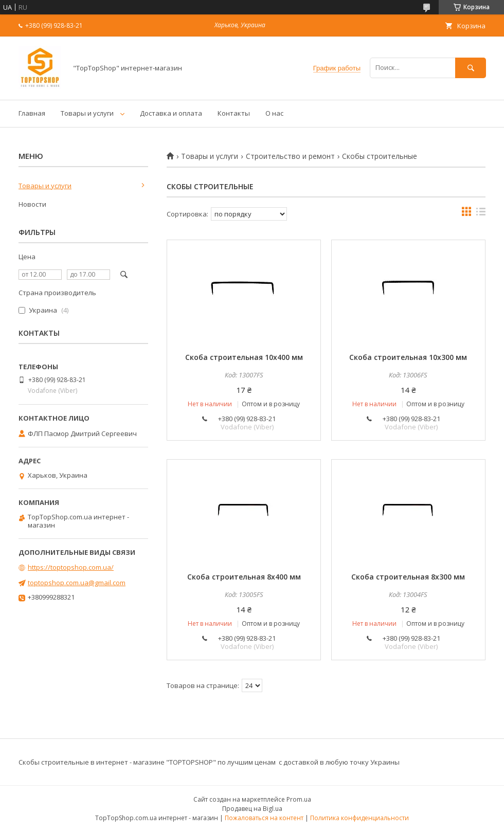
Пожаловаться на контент (264, 818)
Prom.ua (299, 799)
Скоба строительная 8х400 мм (244, 577)
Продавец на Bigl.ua (252, 809)
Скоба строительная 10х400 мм (244, 357)
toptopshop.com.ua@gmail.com (77, 583)
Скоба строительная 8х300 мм (408, 577)
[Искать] (471, 68)
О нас (274, 113)
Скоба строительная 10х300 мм (408, 357)
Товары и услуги (87, 113)
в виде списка (481, 214)
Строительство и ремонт (290, 156)
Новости (32, 204)
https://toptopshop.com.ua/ (71, 567)
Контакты (234, 113)
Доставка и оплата (171, 113)
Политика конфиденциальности (359, 818)
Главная (32, 113)
